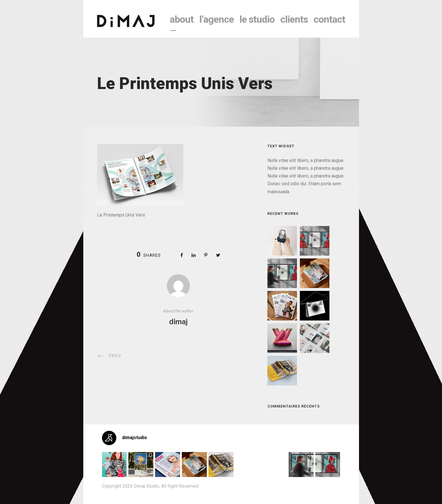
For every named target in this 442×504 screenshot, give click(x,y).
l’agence (217, 19)
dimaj (178, 322)
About (182, 19)
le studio (257, 19)
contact (329, 19)
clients (294, 19)
